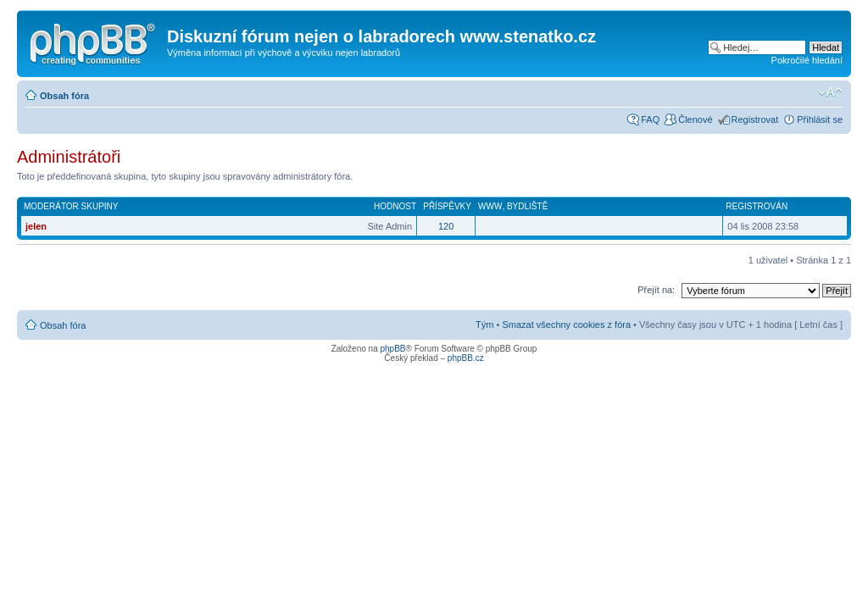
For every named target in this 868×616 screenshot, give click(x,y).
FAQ (650, 119)
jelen (36, 226)
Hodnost (395, 206)
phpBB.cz (466, 358)
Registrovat (755, 119)
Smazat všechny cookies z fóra (566, 325)
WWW (490, 206)
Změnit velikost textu (830, 92)
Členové (695, 119)
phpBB (392, 349)
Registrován (757, 206)
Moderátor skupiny (71, 206)
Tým (484, 325)
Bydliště (527, 206)
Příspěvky (447, 206)
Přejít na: (656, 290)
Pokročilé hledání (807, 60)
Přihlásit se (820, 119)
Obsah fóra (64, 96)
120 (446, 226)
